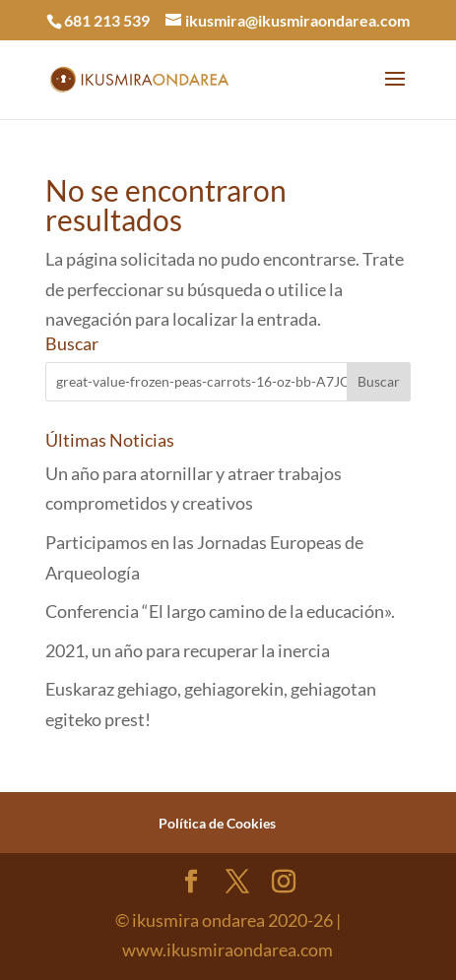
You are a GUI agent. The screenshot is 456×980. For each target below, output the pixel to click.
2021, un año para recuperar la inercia (188, 650)
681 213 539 (107, 20)
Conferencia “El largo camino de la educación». (220, 611)
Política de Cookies (217, 823)
